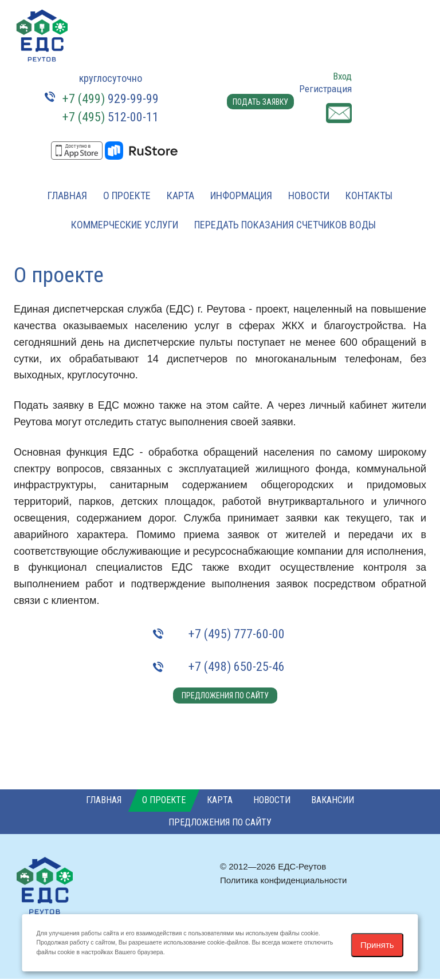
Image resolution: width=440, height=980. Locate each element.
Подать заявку (258, 106)
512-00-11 (111, 117)
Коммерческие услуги (125, 225)
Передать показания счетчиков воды (285, 225)
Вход (342, 76)
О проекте (127, 195)
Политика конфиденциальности (283, 881)
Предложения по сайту (223, 696)
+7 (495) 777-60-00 (237, 634)
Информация (241, 195)
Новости (309, 195)
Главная (67, 195)
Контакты (369, 195)
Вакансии (333, 802)
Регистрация (325, 89)
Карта (180, 195)
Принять (377, 945)
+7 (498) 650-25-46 (237, 667)
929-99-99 (111, 99)
